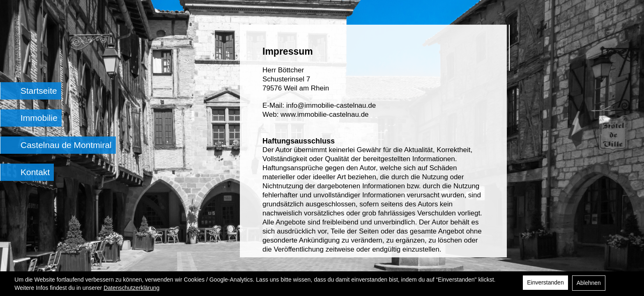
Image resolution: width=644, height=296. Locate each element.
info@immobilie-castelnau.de (331, 105)
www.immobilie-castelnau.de (324, 114)
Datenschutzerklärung (131, 288)
